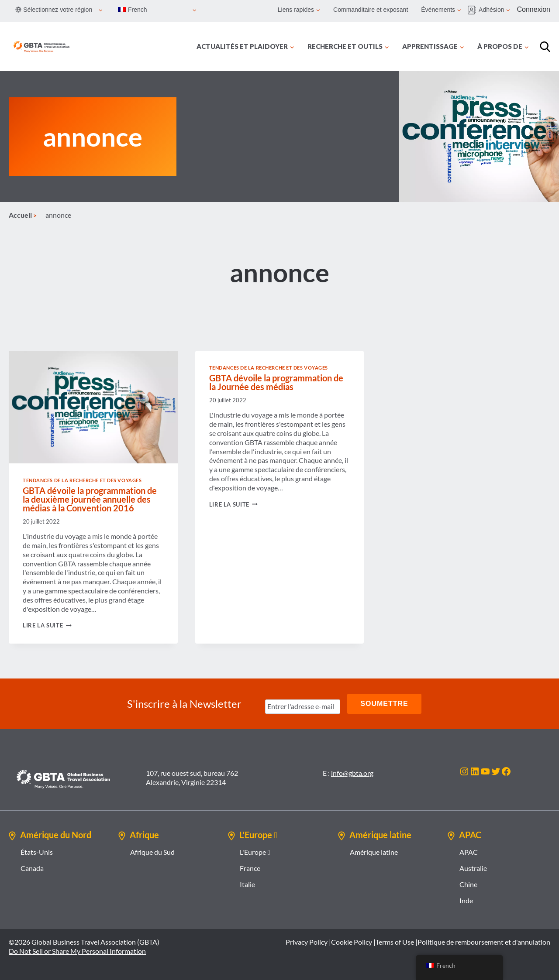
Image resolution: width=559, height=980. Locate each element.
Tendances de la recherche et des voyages (82, 480)
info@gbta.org (352, 773)
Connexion (534, 9)
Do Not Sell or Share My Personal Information (77, 951)
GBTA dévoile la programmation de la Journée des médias (276, 382)
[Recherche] (545, 47)
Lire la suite (47, 625)
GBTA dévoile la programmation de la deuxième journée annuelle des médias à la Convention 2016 (90, 499)
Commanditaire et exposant (371, 10)
